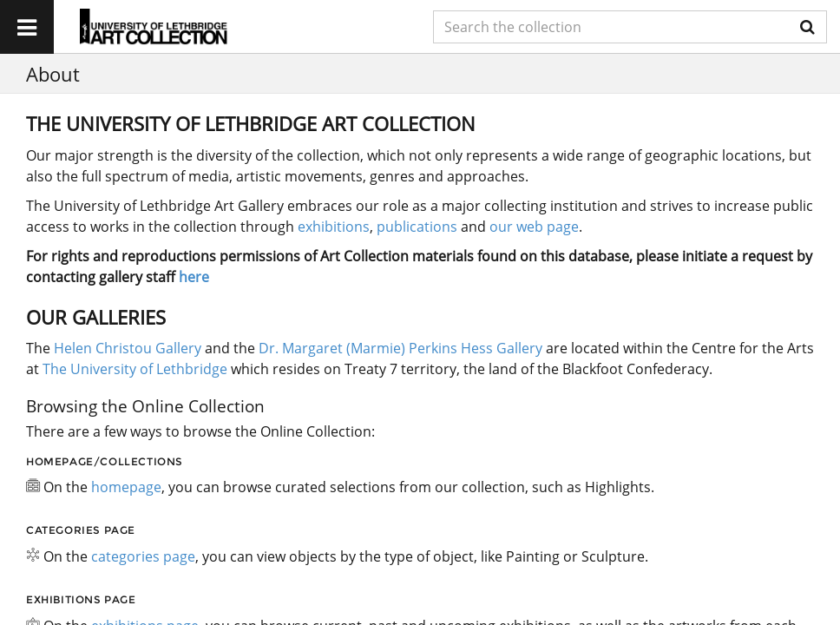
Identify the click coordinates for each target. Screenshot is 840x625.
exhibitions (334, 227)
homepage (126, 487)
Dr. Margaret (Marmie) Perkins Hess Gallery (400, 348)
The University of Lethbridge (133, 369)
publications (417, 227)
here (194, 277)
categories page (143, 556)
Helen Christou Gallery (128, 348)
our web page (534, 227)
